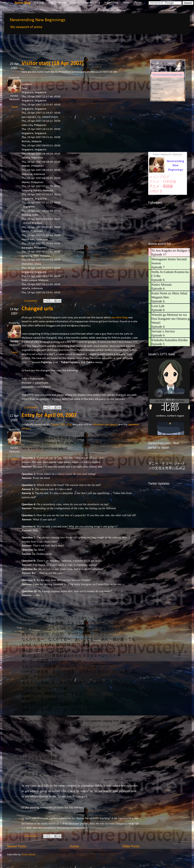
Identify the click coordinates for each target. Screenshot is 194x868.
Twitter (126, 3)
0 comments (31, 301)
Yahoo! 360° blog (61, 424)
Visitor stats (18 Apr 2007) (53, 64)
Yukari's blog (111, 3)
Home (74, 846)
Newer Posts (17, 846)
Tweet (14, 107)
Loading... (153, 453)
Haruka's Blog (93, 3)
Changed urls (37, 309)
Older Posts (131, 846)
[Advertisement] (76, 44)
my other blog (120, 318)
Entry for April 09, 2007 (49, 416)
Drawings (76, 3)
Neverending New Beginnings (38, 20)
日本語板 (39, 3)
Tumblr (138, 3)
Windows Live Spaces (105, 425)
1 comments (31, 408)
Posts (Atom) (29, 855)
